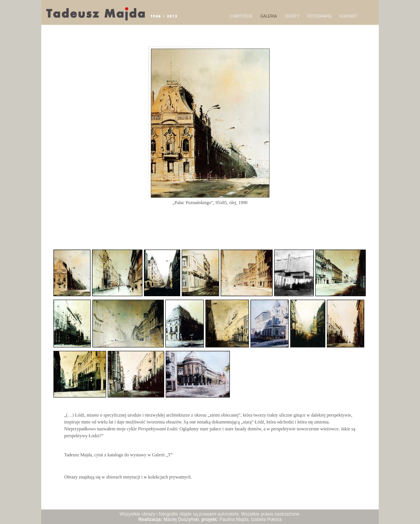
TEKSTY (292, 16)
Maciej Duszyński (181, 519)
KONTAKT (348, 16)
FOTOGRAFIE (319, 16)
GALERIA (269, 16)
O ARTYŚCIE (241, 16)
